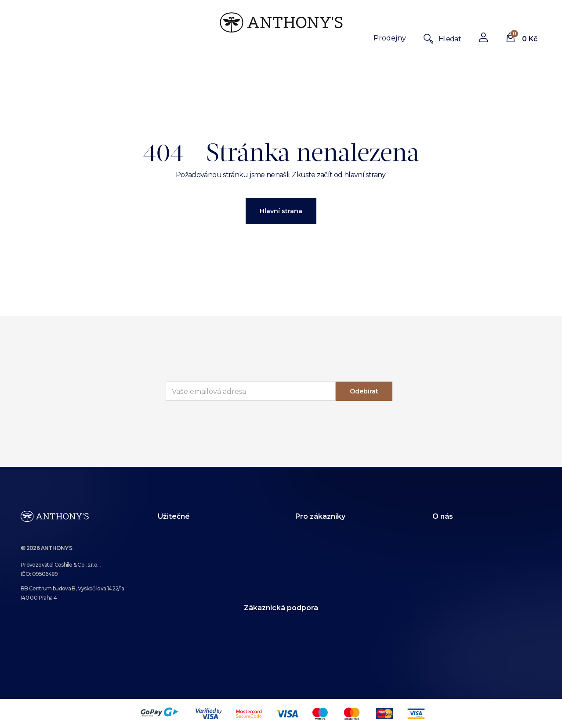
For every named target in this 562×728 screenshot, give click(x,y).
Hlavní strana (281, 211)
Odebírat (364, 391)
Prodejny (390, 38)
